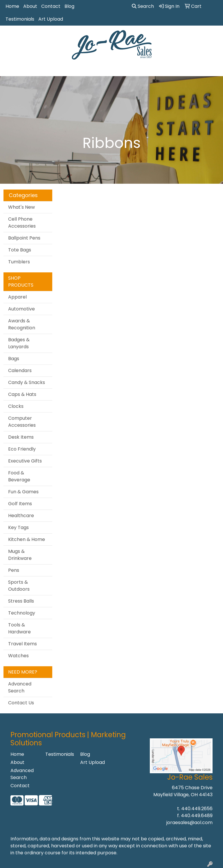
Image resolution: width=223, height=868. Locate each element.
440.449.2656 (197, 809)
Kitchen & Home (27, 539)
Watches (18, 656)
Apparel (17, 297)
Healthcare (21, 516)
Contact (51, 6)
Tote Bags (20, 250)
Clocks (16, 406)
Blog (69, 6)
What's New (21, 207)
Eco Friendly (22, 449)
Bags (14, 359)
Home (12, 6)
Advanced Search (20, 687)
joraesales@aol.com (189, 823)
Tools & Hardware (19, 628)
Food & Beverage (19, 476)
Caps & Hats (22, 394)
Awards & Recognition (22, 324)
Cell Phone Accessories (22, 223)
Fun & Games (23, 492)
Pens (14, 570)
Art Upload (51, 19)
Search (143, 6)
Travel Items (23, 644)
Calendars (20, 370)
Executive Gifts (25, 461)
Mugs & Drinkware (20, 555)
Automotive (21, 309)
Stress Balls (21, 601)
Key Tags (18, 527)
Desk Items (21, 437)
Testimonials (20, 19)
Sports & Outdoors (19, 586)
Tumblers (19, 262)
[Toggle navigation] (9, 70)
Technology (22, 613)
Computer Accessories (22, 422)
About (30, 6)
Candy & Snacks (27, 382)
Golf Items (20, 504)
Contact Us (21, 703)
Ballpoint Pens (24, 238)
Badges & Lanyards (19, 343)
